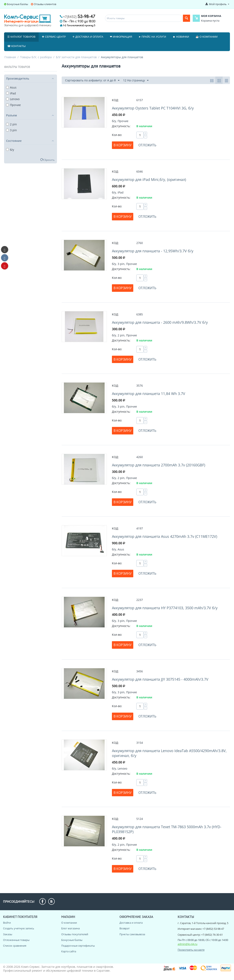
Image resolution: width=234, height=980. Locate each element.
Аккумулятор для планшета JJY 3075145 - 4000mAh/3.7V (160, 679)
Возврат (125, 928)
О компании (69, 923)
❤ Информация (121, 37)
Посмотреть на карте (191, 950)
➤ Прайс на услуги (152, 37)
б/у (10, 150)
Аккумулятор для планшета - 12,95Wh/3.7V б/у (153, 251)
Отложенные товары (16, 940)
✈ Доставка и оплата (88, 37)
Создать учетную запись (19, 928)
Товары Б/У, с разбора (36, 57)
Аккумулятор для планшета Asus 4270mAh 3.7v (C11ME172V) (165, 536)
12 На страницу (136, 80)
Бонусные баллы (17, 4)
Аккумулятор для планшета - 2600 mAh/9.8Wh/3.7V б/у (160, 322)
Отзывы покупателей (75, 934)
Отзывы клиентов (45, 4)
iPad (11, 93)
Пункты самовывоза (132, 934)
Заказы (8, 934)
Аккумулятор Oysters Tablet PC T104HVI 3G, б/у (153, 108)
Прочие (13, 105)
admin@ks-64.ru (188, 944)
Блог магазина (71, 928)
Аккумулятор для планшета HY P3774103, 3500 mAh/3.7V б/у (165, 608)
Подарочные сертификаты (78, 946)
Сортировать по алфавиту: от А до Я (92, 80)
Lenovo (13, 99)
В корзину (123, 145)
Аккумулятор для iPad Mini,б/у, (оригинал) (149, 179)
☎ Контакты (16, 46)
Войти (7, 923)
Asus (11, 87)
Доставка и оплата (131, 923)
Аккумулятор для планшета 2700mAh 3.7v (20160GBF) (159, 465)
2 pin (11, 124)
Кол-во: (117, 135)
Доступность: (121, 126)
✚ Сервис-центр (54, 37)
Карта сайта (69, 951)
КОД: (115, 100)
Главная (10, 57)
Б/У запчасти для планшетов (76, 57)
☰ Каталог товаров (21, 37)
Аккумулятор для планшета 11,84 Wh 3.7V (149, 394)
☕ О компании (207, 37)
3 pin (11, 130)
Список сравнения (15, 946)
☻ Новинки (181, 37)
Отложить (147, 145)
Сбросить (49, 160)
